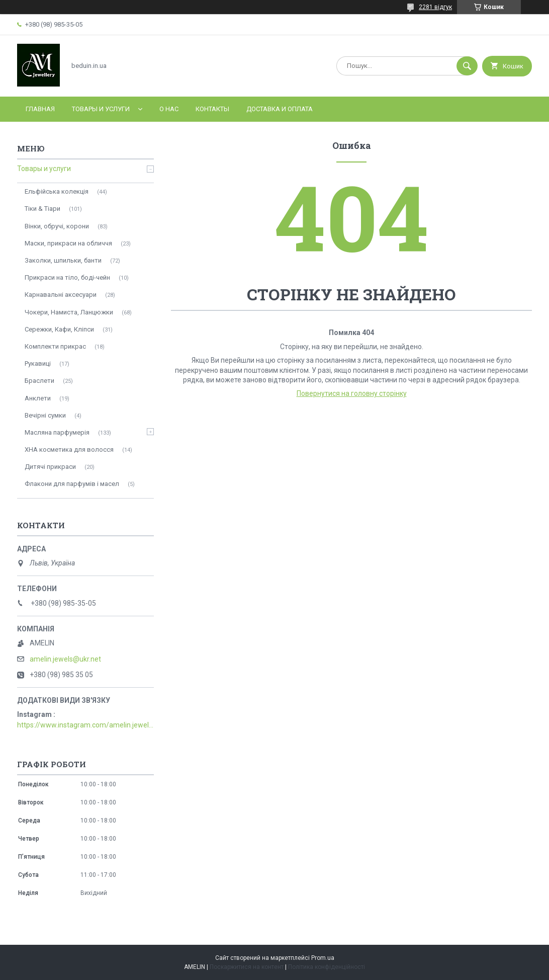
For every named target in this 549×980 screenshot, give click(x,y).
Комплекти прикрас (55, 346)
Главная (40, 109)
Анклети (38, 398)
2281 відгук (435, 7)
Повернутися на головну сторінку (352, 393)
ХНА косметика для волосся (69, 450)
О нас (169, 109)
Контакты (212, 109)
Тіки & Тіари (42, 209)
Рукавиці (38, 363)
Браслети (39, 381)
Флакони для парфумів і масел (72, 484)
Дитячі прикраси (50, 467)
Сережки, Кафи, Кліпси (59, 329)
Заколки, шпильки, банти (63, 260)
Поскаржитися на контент (247, 967)
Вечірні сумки (45, 415)
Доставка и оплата (280, 109)
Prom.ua (323, 958)
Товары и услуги (101, 109)
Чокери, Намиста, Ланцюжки (69, 312)
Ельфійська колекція (57, 191)
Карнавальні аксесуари (61, 295)
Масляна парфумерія (57, 432)
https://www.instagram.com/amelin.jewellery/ (85, 725)
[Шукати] (467, 66)
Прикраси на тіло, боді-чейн (67, 277)
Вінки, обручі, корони (57, 226)
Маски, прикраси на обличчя (68, 243)
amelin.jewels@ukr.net (65, 659)
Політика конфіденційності (327, 967)
